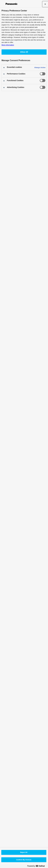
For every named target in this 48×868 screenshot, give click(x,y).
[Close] (45, 4)
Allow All (24, 52)
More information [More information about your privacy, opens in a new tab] (8, 45)
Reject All (24, 852)
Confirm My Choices (24, 860)
